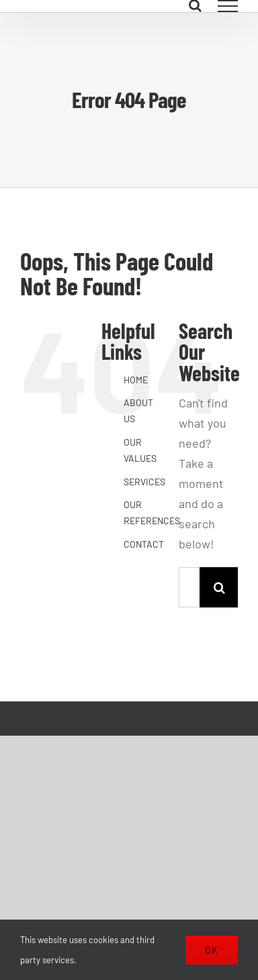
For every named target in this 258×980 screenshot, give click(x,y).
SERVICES (144, 482)
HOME (136, 380)
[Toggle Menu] (228, 6)
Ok (212, 950)
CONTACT (144, 544)
